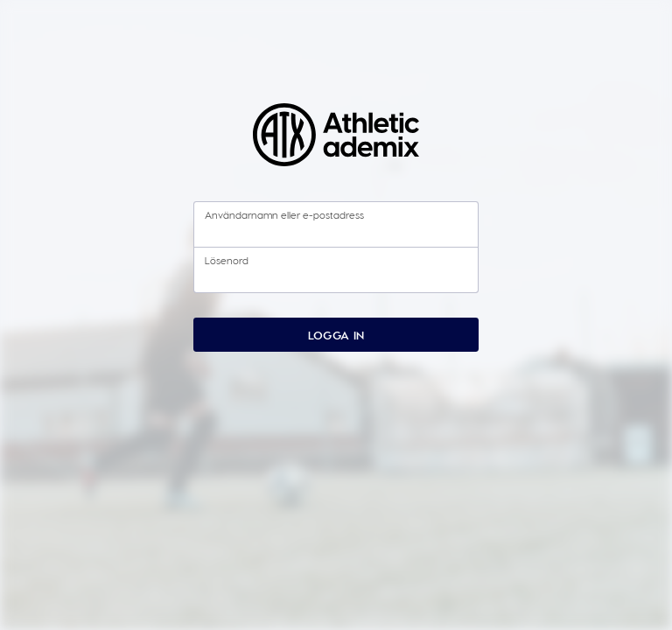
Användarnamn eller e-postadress (284, 214)
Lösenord (227, 260)
